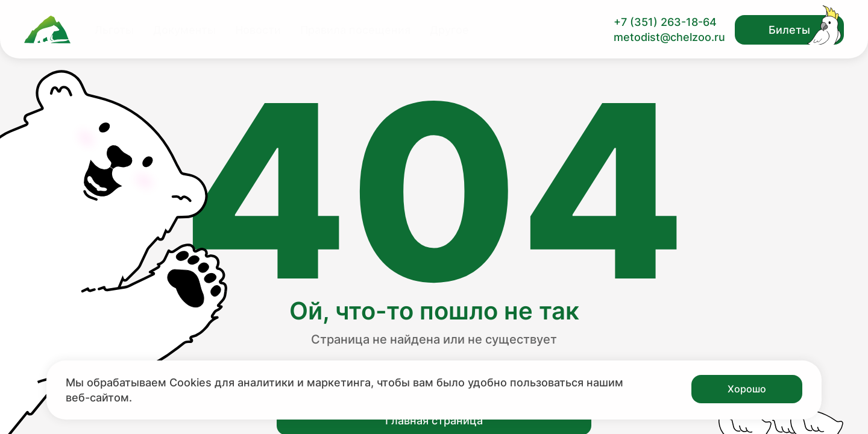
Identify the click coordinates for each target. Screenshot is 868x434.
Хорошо (747, 389)
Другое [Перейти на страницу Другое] (449, 30)
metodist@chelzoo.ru (669, 37)
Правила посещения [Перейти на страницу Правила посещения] (355, 30)
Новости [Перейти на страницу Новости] (258, 30)
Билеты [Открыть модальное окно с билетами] (789, 30)
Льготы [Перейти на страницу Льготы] (114, 30)
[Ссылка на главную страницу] (47, 30)
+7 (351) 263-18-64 (665, 22)
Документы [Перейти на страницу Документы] (184, 30)
